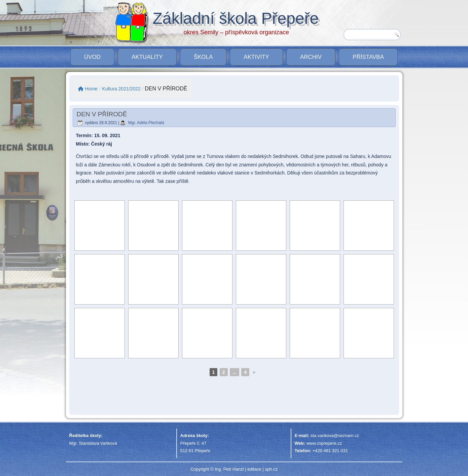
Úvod (92, 57)
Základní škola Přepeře (236, 18)
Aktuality (147, 57)
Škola (203, 57)
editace (254, 469)
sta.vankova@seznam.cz (335, 435)
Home (88, 89)
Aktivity (256, 57)
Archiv (311, 57)
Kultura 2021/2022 (121, 89)
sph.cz (271, 469)
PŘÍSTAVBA (368, 57)
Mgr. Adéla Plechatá (146, 123)
